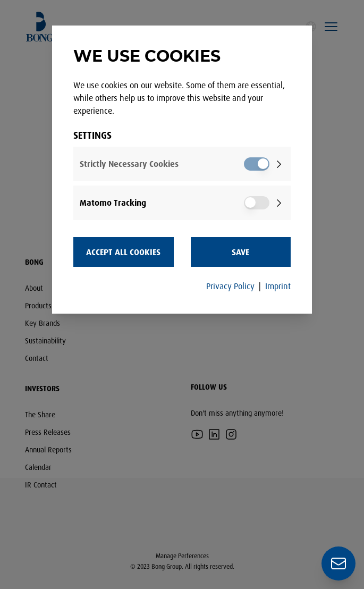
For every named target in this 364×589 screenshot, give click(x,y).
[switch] (257, 164)
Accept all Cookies (123, 252)
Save (240, 252)
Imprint (278, 286)
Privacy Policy (230, 286)
